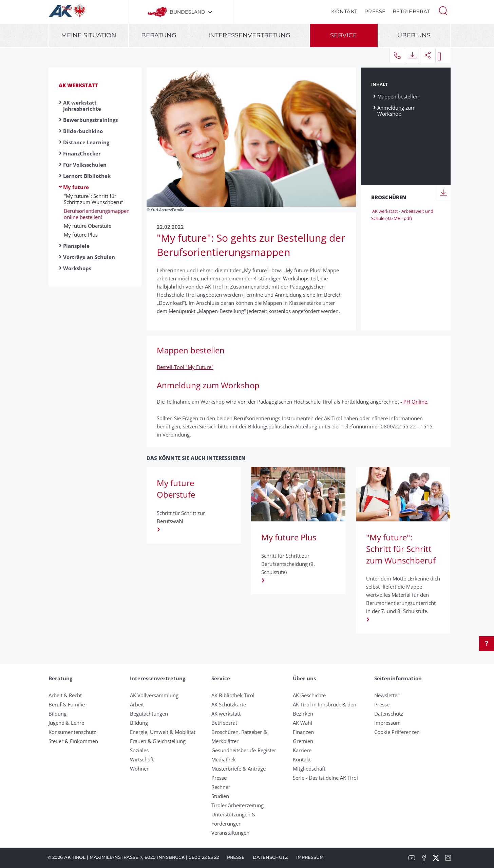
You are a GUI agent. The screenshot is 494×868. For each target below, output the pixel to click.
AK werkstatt (78, 85)
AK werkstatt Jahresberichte (82, 106)
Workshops (77, 268)
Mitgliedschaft (309, 769)
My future (76, 187)
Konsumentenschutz (72, 732)
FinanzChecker (82, 153)
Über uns (414, 35)
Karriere (302, 750)
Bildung (58, 714)
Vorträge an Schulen (89, 257)
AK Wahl (302, 723)
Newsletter (387, 695)
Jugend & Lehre (66, 723)
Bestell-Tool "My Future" (185, 367)
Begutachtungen (149, 714)
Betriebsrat (412, 11)
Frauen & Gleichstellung (158, 741)
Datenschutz (389, 714)
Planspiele (76, 246)
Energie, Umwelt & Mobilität (163, 732)
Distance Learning (86, 142)
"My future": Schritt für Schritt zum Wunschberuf (93, 199)
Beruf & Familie (67, 704)
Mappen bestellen (398, 96)
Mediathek (224, 759)
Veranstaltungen (230, 833)
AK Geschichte (309, 695)
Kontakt (344, 11)
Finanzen (303, 732)
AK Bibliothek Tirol (233, 695)
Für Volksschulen (85, 165)
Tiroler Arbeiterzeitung (237, 805)
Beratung (159, 35)
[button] (443, 10)
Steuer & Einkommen (73, 741)
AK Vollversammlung (154, 695)
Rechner (221, 787)
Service (344, 35)
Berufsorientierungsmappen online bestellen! (97, 214)
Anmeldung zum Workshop (396, 110)
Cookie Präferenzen (397, 732)
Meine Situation (89, 35)
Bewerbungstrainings (90, 120)
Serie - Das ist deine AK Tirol (325, 778)
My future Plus (81, 235)
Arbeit (137, 704)
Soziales (139, 750)
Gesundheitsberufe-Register (244, 750)
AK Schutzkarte (229, 704)
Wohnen (140, 769)
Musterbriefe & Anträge (239, 769)
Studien (220, 796)
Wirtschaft (142, 759)
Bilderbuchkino (83, 131)
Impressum (387, 723)
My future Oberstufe (88, 226)
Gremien (303, 741)
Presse (375, 11)
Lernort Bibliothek (87, 176)
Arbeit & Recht (65, 695)
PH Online (415, 402)
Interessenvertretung (249, 35)
